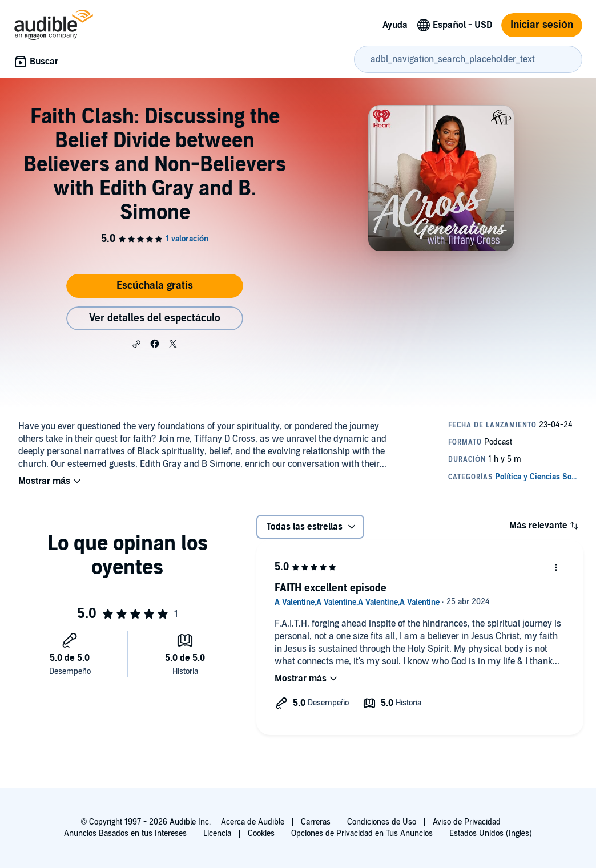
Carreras (316, 822)
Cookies (261, 833)
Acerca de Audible (253, 822)
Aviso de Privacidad (467, 822)
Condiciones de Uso (382, 822)
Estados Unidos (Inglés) (491, 833)
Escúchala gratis (155, 286)
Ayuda (395, 25)
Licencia (217, 833)
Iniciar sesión (542, 25)
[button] (136, 344)
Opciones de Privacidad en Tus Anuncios (362, 833)
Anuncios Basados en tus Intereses (125, 833)
